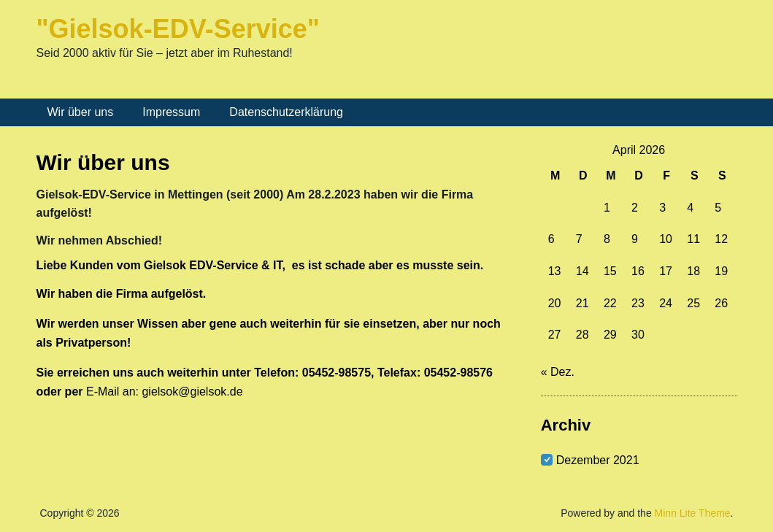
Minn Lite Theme (693, 513)
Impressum (171, 112)
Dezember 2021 (598, 460)
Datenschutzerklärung (286, 112)
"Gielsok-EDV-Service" (178, 29)
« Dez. (558, 372)
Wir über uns (81, 112)
